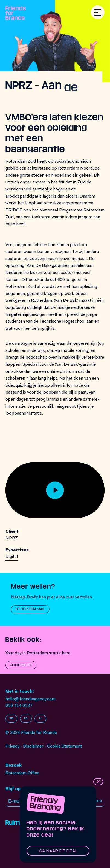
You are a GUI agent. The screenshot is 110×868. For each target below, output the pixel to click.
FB (11, 719)
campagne (22, 344)
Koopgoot (21, 666)
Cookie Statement (65, 746)
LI (40, 719)
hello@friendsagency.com (31, 699)
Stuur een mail (30, 610)
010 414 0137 (19, 706)
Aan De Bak (66, 301)
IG (26, 719)
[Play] (55, 490)
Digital (12, 557)
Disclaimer (33, 746)
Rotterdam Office (22, 773)
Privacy (12, 746)
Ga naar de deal (58, 851)
